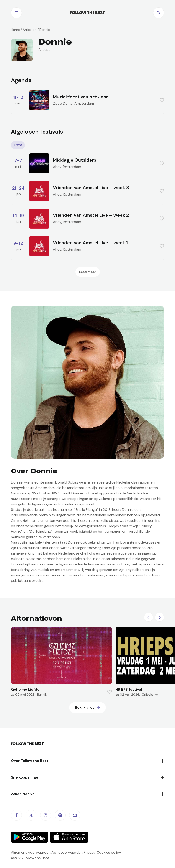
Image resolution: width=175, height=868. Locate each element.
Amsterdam (84, 103)
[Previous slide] (149, 617)
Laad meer (88, 272)
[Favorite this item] (162, 100)
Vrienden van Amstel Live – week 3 (91, 188)
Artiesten (30, 30)
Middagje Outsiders (75, 160)
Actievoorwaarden (67, 852)
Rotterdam (72, 167)
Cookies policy (109, 852)
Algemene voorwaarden (31, 852)
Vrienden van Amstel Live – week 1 (90, 243)
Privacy (90, 852)
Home (15, 30)
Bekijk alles (85, 707)
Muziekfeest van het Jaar (80, 97)
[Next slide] (160, 617)
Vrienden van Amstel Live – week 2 (91, 215)
